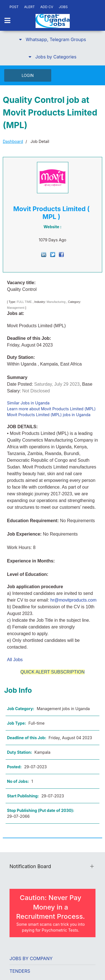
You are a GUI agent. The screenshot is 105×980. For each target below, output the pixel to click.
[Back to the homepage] (53, 21)
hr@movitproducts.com (73, 600)
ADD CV (47, 7)
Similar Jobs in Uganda (28, 403)
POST (14, 7)
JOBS (63, 7)
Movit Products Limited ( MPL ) (51, 213)
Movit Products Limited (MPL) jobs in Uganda (49, 415)
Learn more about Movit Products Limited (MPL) (51, 409)
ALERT (29, 7)
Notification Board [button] (30, 866)
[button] (53, 39)
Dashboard (13, 141)
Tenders (20, 971)
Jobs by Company (31, 958)
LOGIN (28, 75)
